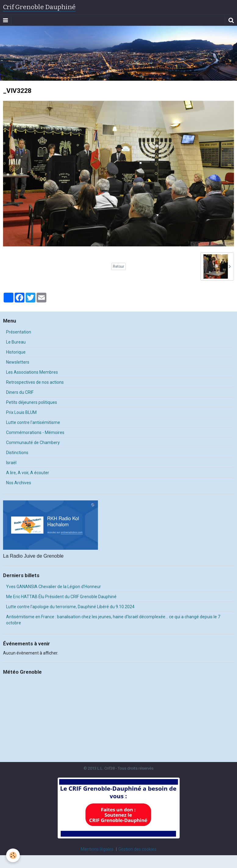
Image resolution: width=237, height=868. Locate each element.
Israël (11, 463)
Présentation (19, 332)
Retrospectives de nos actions (35, 382)
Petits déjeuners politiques (32, 402)
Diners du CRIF (20, 392)
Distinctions (17, 453)
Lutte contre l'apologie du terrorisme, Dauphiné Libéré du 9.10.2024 (70, 607)
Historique (16, 352)
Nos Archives (19, 483)
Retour (118, 266)
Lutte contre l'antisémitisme (33, 422)
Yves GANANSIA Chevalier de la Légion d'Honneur (54, 587)
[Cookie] (13, 855)
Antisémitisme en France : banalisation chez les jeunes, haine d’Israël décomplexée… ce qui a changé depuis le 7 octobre (113, 620)
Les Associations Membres (32, 372)
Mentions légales (97, 849)
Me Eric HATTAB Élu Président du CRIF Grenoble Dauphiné (61, 597)
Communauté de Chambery (33, 443)
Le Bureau (16, 342)
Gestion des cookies (137, 849)
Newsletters (18, 362)
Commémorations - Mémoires (35, 432)
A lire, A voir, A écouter (28, 473)
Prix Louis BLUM (21, 412)
